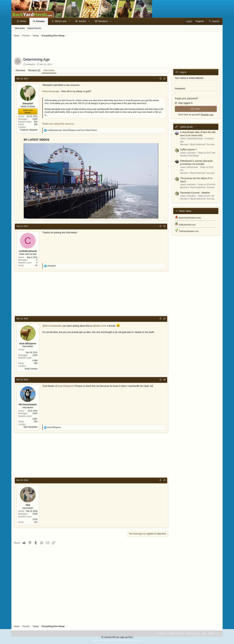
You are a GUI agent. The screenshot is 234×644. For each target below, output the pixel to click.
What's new (61, 21)
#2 (165, 226)
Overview (20, 70)
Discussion (49, 70)
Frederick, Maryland (29, 130)
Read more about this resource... (59, 124)
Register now (207, 115)
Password (180, 89)
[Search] (214, 21)
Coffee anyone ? (188, 150)
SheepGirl (30, 64)
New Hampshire (30, 427)
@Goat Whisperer (64, 386)
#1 (165, 79)
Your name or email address (189, 78)
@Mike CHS (100, 326)
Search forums (34, 28)
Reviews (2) (34, 70)
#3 (165, 319)
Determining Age (51, 91)
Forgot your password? (186, 98)
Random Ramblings (189, 156)
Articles (82, 21)
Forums (40, 21)
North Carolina (31, 369)
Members (103, 21)
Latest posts (186, 127)
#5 (165, 480)
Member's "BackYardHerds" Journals (197, 144)
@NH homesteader (52, 326)
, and (72, 130)
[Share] (160, 79)
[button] (69, 21)
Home (23, 21)
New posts (20, 28)
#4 (165, 380)
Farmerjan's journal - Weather (195, 193)
